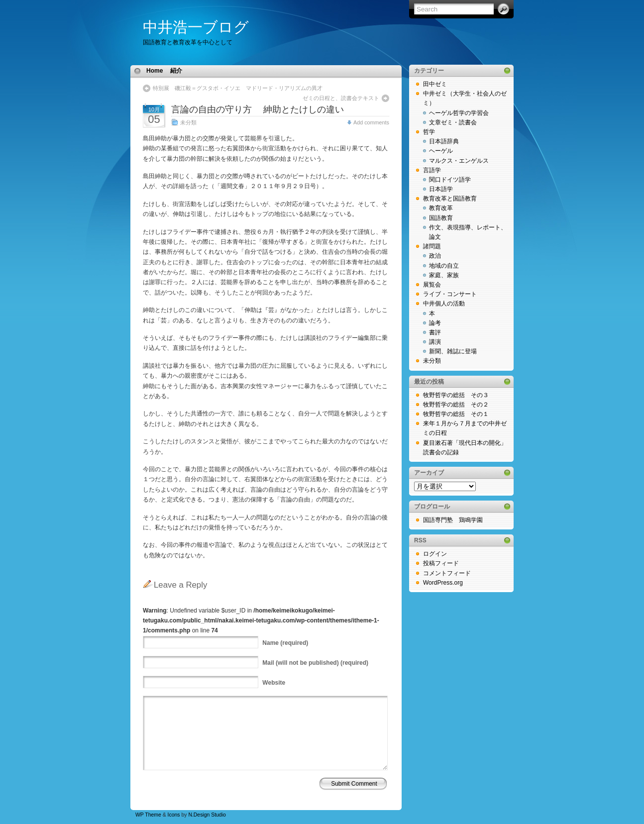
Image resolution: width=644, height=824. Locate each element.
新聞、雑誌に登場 (453, 351)
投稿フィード (441, 563)
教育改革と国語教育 (450, 199)
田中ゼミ (435, 84)
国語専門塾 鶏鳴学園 (453, 520)
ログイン (435, 554)
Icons (174, 815)
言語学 (432, 170)
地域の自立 (444, 266)
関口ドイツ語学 (450, 180)
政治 (435, 256)
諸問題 (432, 246)
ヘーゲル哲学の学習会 (459, 113)
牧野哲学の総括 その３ (456, 395)
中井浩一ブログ (196, 27)
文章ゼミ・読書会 (453, 122)
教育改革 (441, 208)
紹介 (176, 71)
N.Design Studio (207, 815)
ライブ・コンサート (450, 294)
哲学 (429, 132)
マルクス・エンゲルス (459, 161)
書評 (435, 332)
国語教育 (441, 218)
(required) (285, 643)
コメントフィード (447, 573)
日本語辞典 (444, 141)
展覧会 (432, 285)
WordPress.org (443, 583)
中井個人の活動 (444, 304)
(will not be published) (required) (315, 663)
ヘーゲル (441, 151)
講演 (435, 342)
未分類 (188, 122)
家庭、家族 (444, 275)
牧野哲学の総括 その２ (456, 405)
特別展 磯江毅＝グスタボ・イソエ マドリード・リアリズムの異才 (238, 88)
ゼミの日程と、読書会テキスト (341, 98)
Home (155, 71)
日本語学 (441, 189)
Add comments (371, 122)
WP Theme (148, 815)
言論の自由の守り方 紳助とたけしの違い (262, 109)
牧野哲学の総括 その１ (456, 414)
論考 (435, 323)
